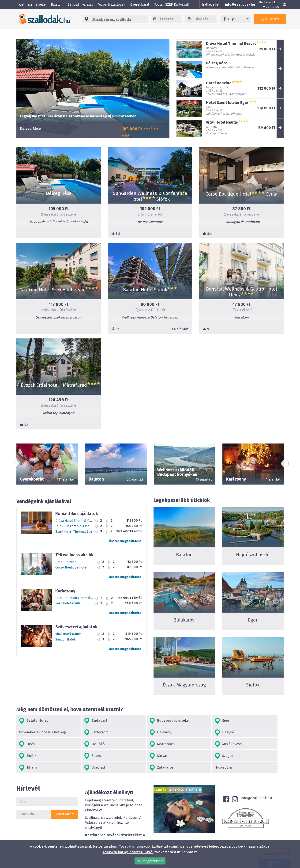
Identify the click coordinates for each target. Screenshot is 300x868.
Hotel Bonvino (66, 562)
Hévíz (187, 733)
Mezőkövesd (86, 744)
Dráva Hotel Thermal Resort (76, 521)
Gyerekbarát (140, 5)
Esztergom (31, 733)
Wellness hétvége (32, 5)
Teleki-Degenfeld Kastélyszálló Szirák (84, 526)
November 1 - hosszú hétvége (257, 720)
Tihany (82, 756)
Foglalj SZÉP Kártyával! (171, 5)
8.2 (116, 234)
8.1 (116, 329)
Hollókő (243, 733)
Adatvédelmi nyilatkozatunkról (128, 852)
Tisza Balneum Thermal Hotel (77, 598)
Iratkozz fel (211, 5)
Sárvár (242, 744)
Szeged (28, 756)
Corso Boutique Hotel (71, 567)
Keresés (270, 24)
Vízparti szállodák (112, 5)
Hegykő (135, 733)
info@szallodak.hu (240, 5)
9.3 (24, 425)
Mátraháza (32, 744)
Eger (186, 721)
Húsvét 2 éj (241, 756)
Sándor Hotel (65, 639)
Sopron (189, 744)
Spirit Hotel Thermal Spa (74, 532)
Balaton (57, 5)
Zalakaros (191, 756)
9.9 (207, 329)
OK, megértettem (150, 861)
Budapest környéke (145, 721)
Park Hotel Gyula (68, 603)
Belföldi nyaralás (80, 5)
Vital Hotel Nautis (68, 634)
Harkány (83, 733)
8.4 (207, 234)
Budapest (84, 721)
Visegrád (136, 756)
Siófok (134, 744)
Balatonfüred (34, 721)
